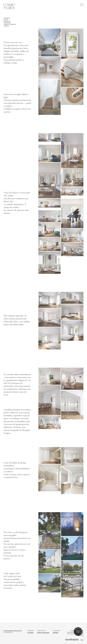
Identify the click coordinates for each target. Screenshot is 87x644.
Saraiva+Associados (43, 592)
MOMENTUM (80, 592)
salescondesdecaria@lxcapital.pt (13, 591)
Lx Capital (30, 592)
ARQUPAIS (56, 592)
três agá (81, 591)
